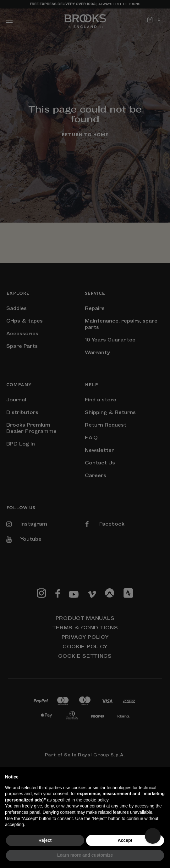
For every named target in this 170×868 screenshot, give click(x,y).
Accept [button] (125, 840)
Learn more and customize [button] (85, 855)
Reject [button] (45, 840)
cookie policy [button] (96, 800)
